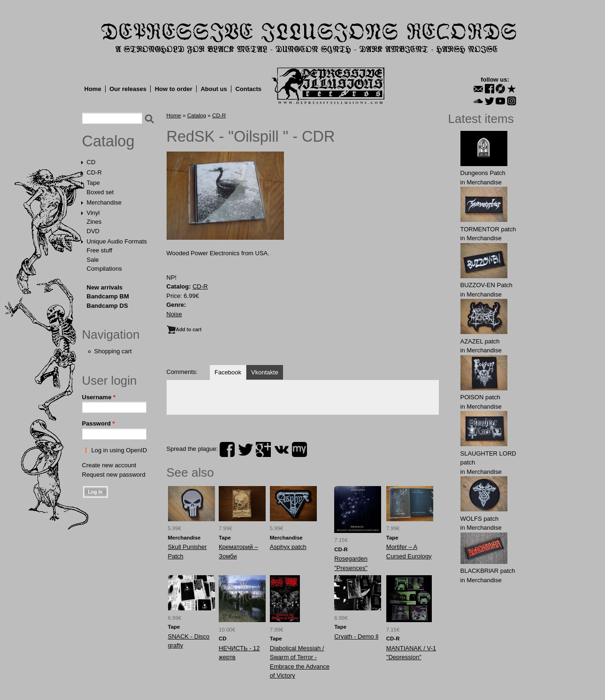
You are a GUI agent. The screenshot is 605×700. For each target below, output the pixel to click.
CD (91, 162)
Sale (93, 260)
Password (99, 423)
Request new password (114, 475)
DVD (93, 231)
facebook (227, 449)
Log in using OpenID (119, 450)
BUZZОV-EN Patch (486, 285)
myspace (299, 449)
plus (263, 449)
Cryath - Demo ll (356, 636)
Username (99, 397)
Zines (94, 222)
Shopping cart (113, 351)
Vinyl (93, 213)
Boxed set (100, 192)
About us (214, 89)
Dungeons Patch (483, 173)
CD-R (95, 172)
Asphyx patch (288, 547)
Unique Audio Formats (117, 241)
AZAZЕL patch (480, 341)
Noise (174, 314)
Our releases (128, 89)
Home (93, 89)
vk (282, 449)
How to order (174, 89)
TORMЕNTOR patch (488, 229)
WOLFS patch (480, 519)
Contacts (248, 89)
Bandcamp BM (108, 296)
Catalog (108, 141)
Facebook (228, 372)
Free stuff (100, 250)
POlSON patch (480, 397)
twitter (245, 449)
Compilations (104, 269)
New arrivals (105, 287)
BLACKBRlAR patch (488, 571)
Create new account (109, 465)
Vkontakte (265, 372)
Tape (93, 183)
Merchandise (104, 202)
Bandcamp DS (107, 306)
